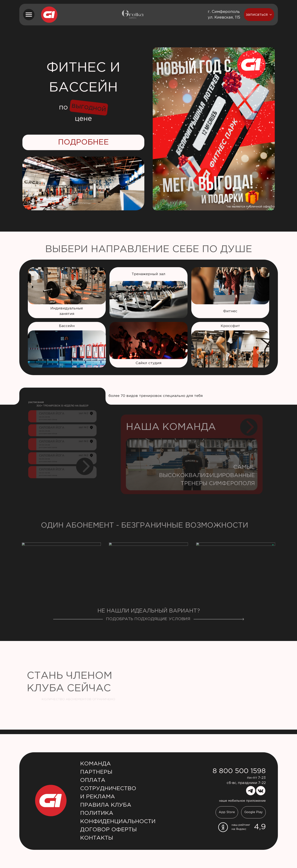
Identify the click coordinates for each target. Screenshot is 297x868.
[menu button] (29, 15)
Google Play (253, 812)
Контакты (97, 838)
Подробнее (83, 142)
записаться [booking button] (259, 15)
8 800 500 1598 (239, 771)
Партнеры (96, 772)
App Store (227, 812)
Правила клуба (106, 805)
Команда (95, 764)
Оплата (93, 780)
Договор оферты (108, 830)
